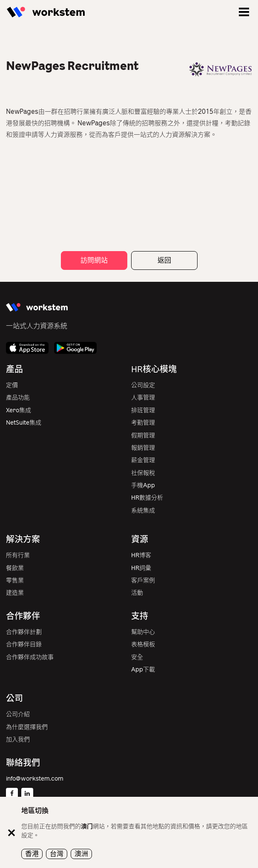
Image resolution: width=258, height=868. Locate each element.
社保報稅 (143, 473)
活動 (137, 593)
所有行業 (18, 555)
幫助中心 (143, 632)
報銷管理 (143, 448)
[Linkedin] (27, 794)
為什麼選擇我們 (27, 727)
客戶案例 (143, 580)
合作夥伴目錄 (24, 644)
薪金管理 (143, 460)
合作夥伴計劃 (24, 632)
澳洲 (81, 854)
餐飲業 (15, 568)
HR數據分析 (147, 498)
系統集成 (143, 511)
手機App (143, 485)
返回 (164, 260)
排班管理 (143, 410)
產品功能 (18, 398)
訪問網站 (94, 260)
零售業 (15, 580)
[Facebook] (12, 794)
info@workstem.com (35, 779)
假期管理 (143, 435)
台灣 (57, 854)
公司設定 (143, 385)
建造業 (15, 593)
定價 (12, 385)
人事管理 (143, 398)
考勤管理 (143, 423)
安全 (137, 657)
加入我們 (18, 739)
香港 (32, 854)
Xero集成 (19, 410)
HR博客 (141, 555)
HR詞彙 (141, 568)
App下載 (143, 670)
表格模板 (143, 644)
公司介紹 (18, 714)
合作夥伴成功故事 (30, 657)
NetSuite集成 (24, 423)
